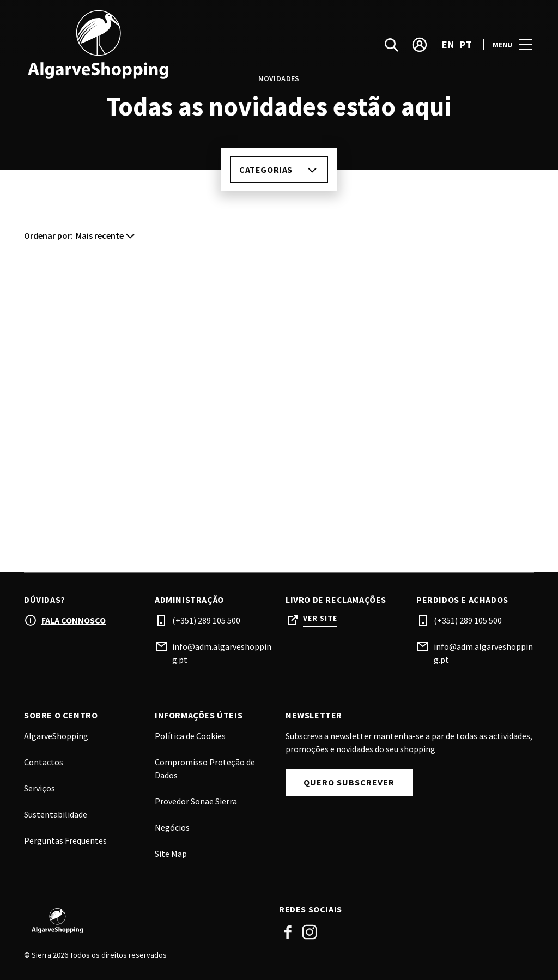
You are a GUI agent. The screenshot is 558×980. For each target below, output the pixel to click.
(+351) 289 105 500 (206, 620)
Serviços (40, 788)
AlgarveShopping (56, 736)
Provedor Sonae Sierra (196, 801)
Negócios (172, 827)
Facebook (288, 932)
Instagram (310, 932)
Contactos (44, 762)
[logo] (153, 46)
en (448, 46)
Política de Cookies (190, 736)
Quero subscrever (349, 782)
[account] (420, 46)
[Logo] (145, 921)
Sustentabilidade (56, 814)
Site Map (171, 854)
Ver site (320, 618)
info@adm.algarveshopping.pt (222, 653)
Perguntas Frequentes (65, 840)
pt (466, 46)
